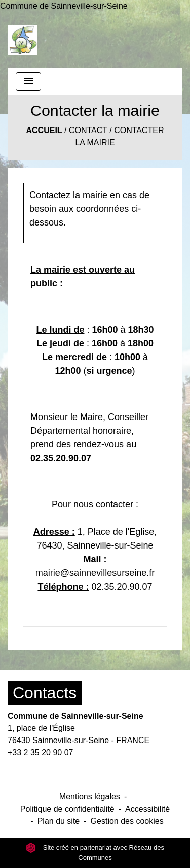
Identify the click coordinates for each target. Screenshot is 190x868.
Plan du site (59, 821)
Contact (88, 130)
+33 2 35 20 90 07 (40, 752)
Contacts (45, 693)
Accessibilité (147, 809)
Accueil (44, 130)
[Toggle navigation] (28, 82)
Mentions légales (90, 797)
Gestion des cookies (127, 821)
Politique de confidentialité (67, 809)
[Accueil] (23, 40)
